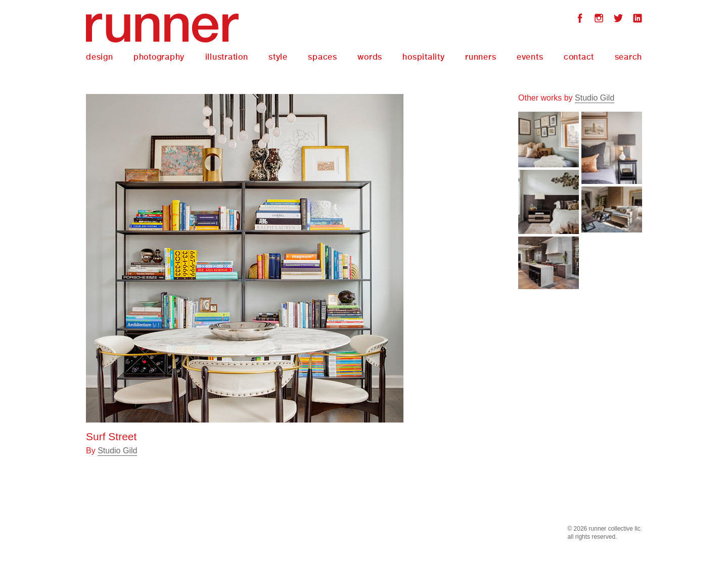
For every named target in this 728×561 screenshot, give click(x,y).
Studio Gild (117, 451)
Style (278, 57)
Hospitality (423, 57)
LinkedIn (638, 19)
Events (530, 57)
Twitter (618, 19)
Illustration (227, 57)
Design (100, 57)
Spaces (323, 57)
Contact (579, 57)
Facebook (580, 19)
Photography (159, 57)
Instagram (599, 19)
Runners (481, 57)
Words (370, 57)
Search (629, 57)
